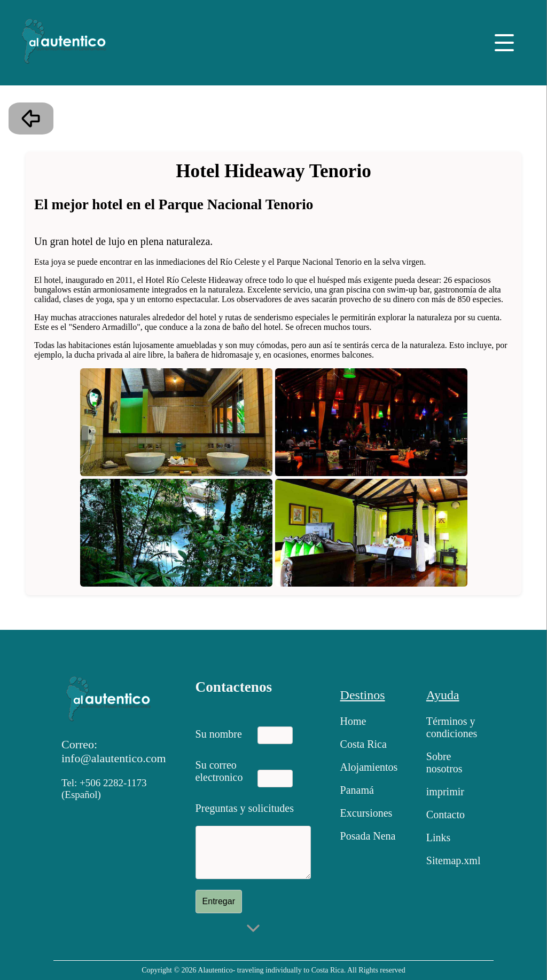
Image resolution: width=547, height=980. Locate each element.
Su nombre (219, 734)
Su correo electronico (219, 769)
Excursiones (366, 813)
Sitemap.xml (454, 860)
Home (353, 721)
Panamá (357, 790)
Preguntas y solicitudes (245, 808)
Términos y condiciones (452, 727)
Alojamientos (369, 767)
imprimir (445, 792)
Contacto (446, 815)
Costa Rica (364, 744)
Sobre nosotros (444, 762)
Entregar (219, 901)
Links (439, 837)
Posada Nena (368, 836)
